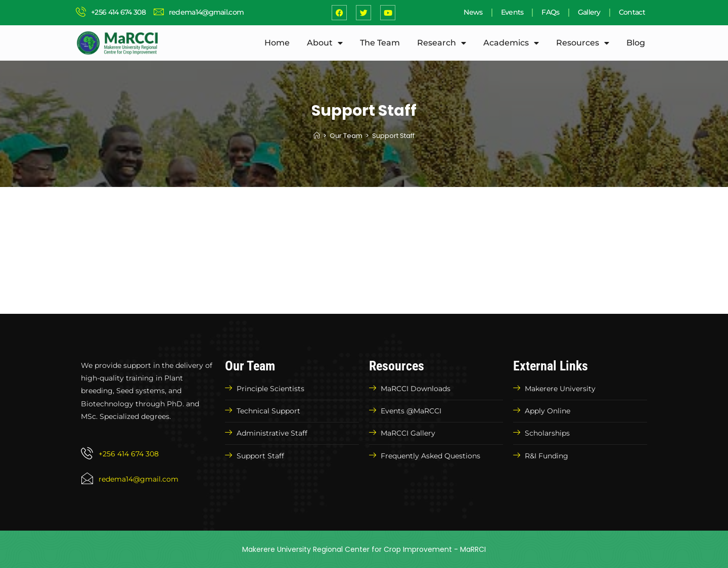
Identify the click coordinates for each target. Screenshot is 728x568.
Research (442, 43)
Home (277, 43)
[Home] (317, 136)
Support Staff (393, 136)
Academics (511, 43)
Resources (583, 43)
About (325, 43)
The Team (380, 43)
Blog (636, 43)
